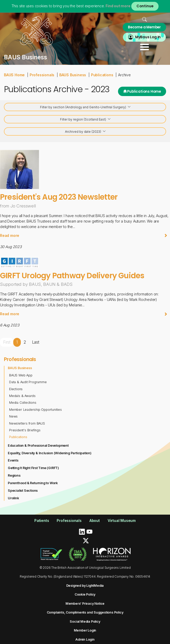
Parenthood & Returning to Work (33, 483)
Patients (42, 520)
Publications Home (142, 91)
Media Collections (23, 403)
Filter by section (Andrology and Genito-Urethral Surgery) (86, 107)
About (95, 520)
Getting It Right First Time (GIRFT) (33, 468)
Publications (102, 75)
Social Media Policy (85, 621)
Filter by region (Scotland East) (86, 120)
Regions (14, 475)
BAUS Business (73, 75)
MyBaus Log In (148, 37)
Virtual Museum (122, 520)
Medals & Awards (22, 396)
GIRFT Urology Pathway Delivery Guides (72, 276)
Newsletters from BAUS (27, 423)
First (7, 342)
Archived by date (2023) (86, 132)
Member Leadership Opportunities (35, 410)
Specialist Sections (23, 491)
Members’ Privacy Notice (85, 604)
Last (36, 342)
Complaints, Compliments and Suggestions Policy (85, 612)
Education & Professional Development (38, 446)
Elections (16, 389)
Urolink (13, 498)
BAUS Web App (21, 375)
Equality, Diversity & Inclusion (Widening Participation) (50, 453)
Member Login (85, 630)
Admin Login (85, 639)
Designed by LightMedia (85, 586)
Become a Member (144, 27)
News (13, 416)
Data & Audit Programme (28, 382)
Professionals (42, 75)
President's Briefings (25, 430)
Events (13, 460)
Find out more (118, 6)
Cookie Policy (85, 594)
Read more (84, 235)
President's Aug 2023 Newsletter (59, 197)
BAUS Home (14, 75)
